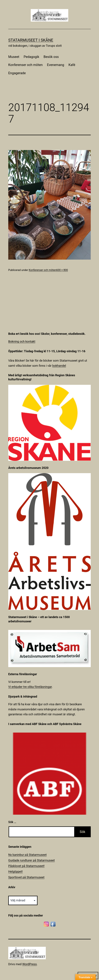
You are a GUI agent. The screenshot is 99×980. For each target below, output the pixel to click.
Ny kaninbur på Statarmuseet (27, 855)
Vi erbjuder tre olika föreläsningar (30, 687)
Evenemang (56, 65)
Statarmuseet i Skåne (31, 40)
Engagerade (17, 73)
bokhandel (59, 366)
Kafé (72, 65)
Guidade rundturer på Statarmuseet (31, 860)
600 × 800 (62, 270)
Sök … (12, 822)
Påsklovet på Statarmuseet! (26, 866)
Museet (14, 57)
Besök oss (51, 57)
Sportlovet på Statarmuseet (26, 877)
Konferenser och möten (25, 65)
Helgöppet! (15, 872)
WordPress (30, 964)
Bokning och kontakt (22, 341)
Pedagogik (31, 57)
